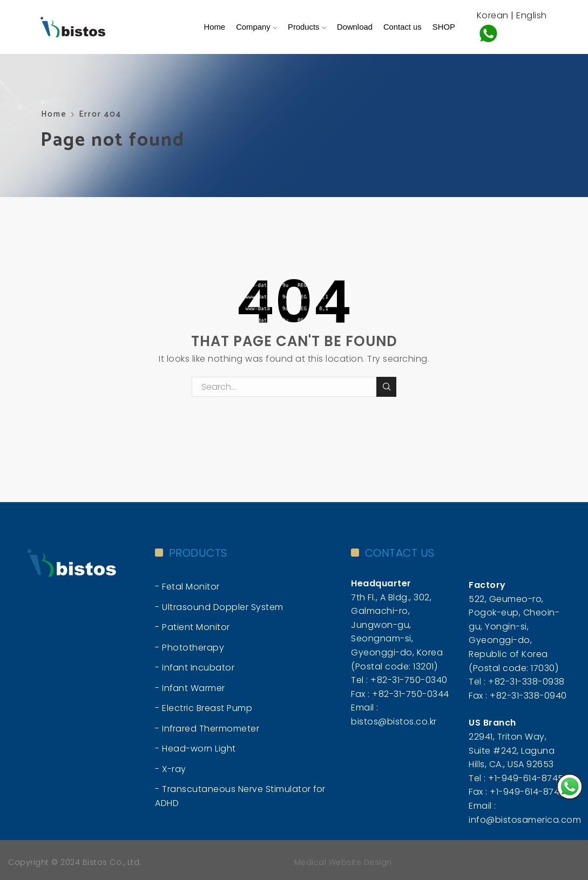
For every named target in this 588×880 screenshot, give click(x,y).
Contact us (403, 27)
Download (355, 27)
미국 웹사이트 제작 (431, 862)
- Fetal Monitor (187, 587)
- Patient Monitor (192, 627)
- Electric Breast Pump (204, 708)
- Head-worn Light (195, 749)
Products (307, 27)
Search (386, 387)
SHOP (444, 27)
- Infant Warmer (190, 688)
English (532, 15)
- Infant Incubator (195, 668)
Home (215, 27)
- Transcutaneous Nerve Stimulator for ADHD (240, 796)
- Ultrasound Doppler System (219, 607)
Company (256, 27)
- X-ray (171, 769)
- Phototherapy (190, 648)
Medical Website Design (343, 862)
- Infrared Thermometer (207, 729)
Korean (493, 15)
